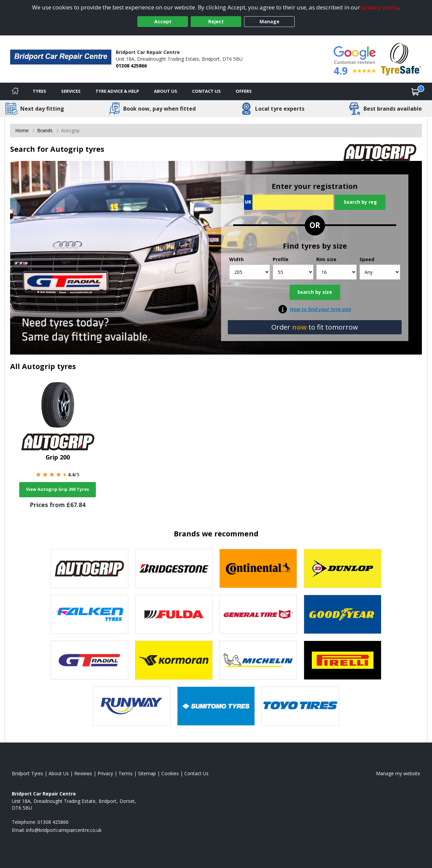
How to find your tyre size (320, 309)
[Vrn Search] (289, 202)
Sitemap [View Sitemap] (147, 773)
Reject (216, 21)
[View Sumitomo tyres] (216, 706)
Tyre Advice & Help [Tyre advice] (117, 91)
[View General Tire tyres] (258, 614)
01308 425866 (131, 66)
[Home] (15, 91)
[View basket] (415, 91)
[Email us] (64, 830)
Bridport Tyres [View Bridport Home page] (28, 773)
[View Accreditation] (401, 59)
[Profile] (293, 272)
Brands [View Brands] (45, 130)
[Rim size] (337, 272)
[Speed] (380, 272)
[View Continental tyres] (258, 568)
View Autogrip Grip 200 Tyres (58, 489)
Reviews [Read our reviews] (83, 773)
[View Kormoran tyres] (174, 660)
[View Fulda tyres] (174, 614)
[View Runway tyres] (132, 706)
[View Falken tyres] (89, 614)
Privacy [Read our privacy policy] (105, 773)
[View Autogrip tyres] (89, 568)
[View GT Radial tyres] (89, 660)
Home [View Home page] (22, 130)
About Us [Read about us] (59, 773)
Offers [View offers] (244, 91)
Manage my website (398, 773)
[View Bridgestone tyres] (174, 568)
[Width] (250, 272)
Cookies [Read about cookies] (170, 773)
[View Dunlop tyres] (343, 568)
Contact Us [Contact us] (206, 91)
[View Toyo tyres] (300, 706)
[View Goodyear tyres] (343, 614)
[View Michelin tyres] (258, 660)
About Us (166, 91)
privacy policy (380, 7)
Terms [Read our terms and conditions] (126, 773)
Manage (269, 21)
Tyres (39, 91)
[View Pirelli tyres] (343, 660)
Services (71, 91)
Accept (163, 21)
